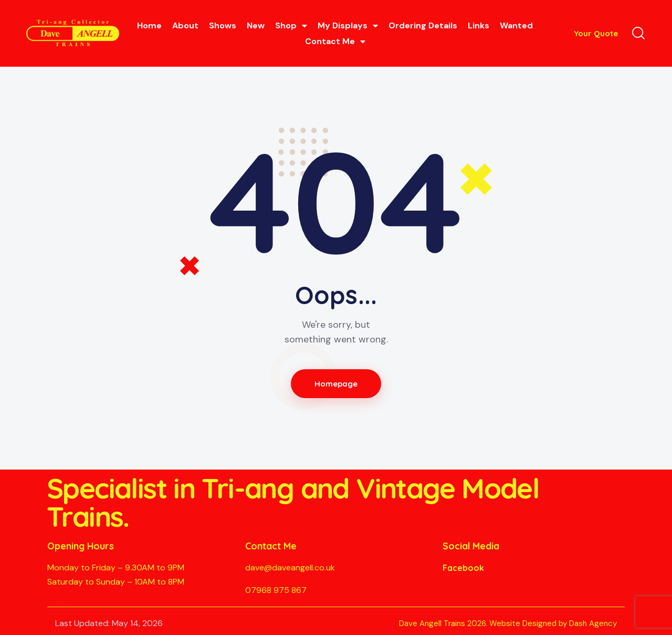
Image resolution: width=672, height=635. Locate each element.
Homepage (336, 384)
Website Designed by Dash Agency (553, 623)
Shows (223, 25)
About (185, 25)
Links (479, 25)
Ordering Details (423, 25)
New (256, 25)
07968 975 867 (276, 590)
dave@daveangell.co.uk (290, 568)
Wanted (516, 25)
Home (149, 25)
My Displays (348, 26)
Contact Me (335, 41)
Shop (291, 26)
